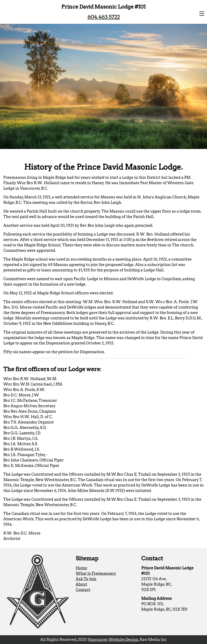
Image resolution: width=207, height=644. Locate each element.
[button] (202, 14)
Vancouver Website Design (113, 640)
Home (81, 568)
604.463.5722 (104, 17)
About (81, 584)
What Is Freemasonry (96, 573)
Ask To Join (86, 579)
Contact (83, 590)
